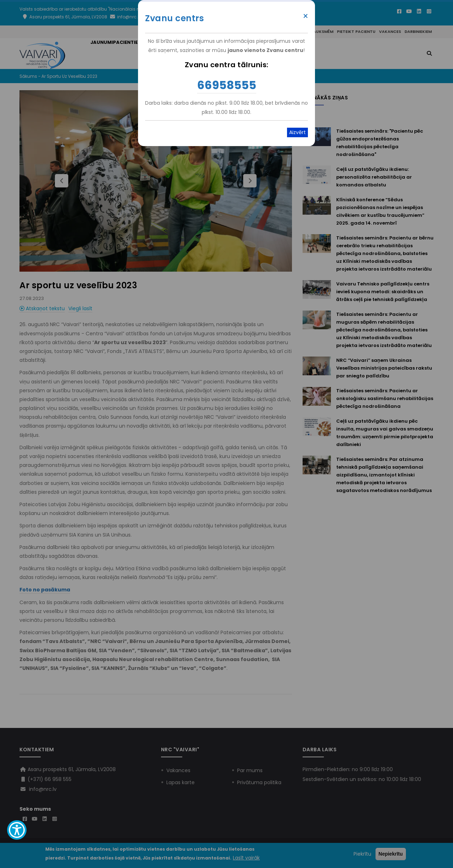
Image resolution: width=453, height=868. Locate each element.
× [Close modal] (306, 16)
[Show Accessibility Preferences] (17, 830)
